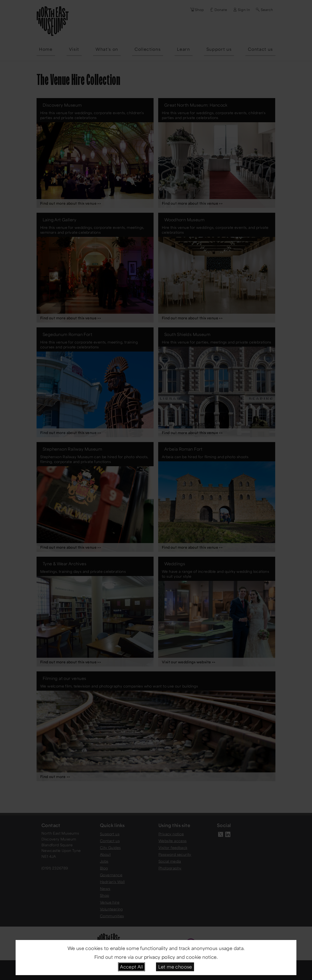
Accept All (131, 967)
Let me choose (175, 967)
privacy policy (160, 957)
